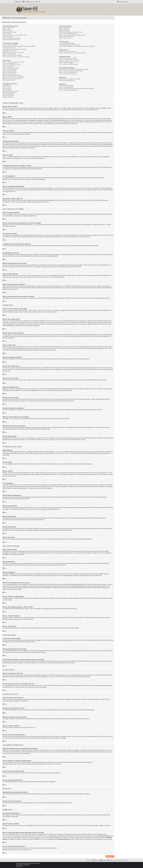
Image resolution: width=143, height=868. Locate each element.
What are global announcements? (11, 91)
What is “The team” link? (65, 38)
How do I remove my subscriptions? (68, 74)
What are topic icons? (8, 97)
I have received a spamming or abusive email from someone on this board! (77, 46)
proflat (20, 865)
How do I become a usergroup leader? (68, 34)
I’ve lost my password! (8, 37)
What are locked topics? (8, 96)
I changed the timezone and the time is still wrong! (15, 49)
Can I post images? (7, 90)
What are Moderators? (64, 29)
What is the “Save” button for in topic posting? (14, 77)
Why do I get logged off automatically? (12, 38)
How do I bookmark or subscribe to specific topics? (71, 71)
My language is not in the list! (10, 51)
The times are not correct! (9, 48)
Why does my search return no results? (68, 60)
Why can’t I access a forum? (9, 71)
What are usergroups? (64, 31)
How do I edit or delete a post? (10, 63)
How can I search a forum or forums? (68, 58)
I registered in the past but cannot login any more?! (15, 35)
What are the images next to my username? (13, 52)
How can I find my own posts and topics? (69, 64)
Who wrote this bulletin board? (66, 86)
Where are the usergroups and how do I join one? (71, 32)
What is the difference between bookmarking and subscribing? (74, 69)
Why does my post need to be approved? (12, 79)
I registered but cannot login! (9, 32)
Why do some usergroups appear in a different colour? (72, 35)
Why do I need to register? (9, 28)
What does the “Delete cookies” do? (11, 40)
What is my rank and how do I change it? (12, 55)
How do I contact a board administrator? (69, 90)
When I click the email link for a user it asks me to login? (16, 57)
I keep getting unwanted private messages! (69, 45)
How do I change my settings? (10, 45)
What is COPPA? (7, 29)
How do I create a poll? (8, 66)
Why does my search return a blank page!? (69, 61)
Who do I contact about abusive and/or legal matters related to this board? (77, 89)
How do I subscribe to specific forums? (68, 72)
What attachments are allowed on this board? (70, 79)
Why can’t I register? (8, 31)
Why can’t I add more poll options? (11, 68)
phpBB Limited (46, 815)
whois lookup (6, 836)
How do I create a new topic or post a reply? (13, 62)
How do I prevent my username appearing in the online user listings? (19, 46)
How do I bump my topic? (9, 80)
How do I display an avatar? (9, 54)
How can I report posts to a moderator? (12, 75)
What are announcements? (9, 93)
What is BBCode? (7, 85)
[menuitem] (25, 2)
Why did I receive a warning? (10, 74)
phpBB (51, 256)
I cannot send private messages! (67, 43)
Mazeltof (26, 865)
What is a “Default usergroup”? (66, 37)
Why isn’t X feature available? (66, 87)
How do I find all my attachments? (67, 80)
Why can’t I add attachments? (10, 72)
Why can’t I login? (7, 34)
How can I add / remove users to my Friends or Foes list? (73, 53)
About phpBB (6, 817)
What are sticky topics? (8, 94)
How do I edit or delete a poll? (10, 70)
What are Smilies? (7, 88)
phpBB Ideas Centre (73, 825)
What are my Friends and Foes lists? (68, 51)
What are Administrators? (65, 28)
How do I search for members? (66, 63)
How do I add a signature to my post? (12, 65)
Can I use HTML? (7, 87)
